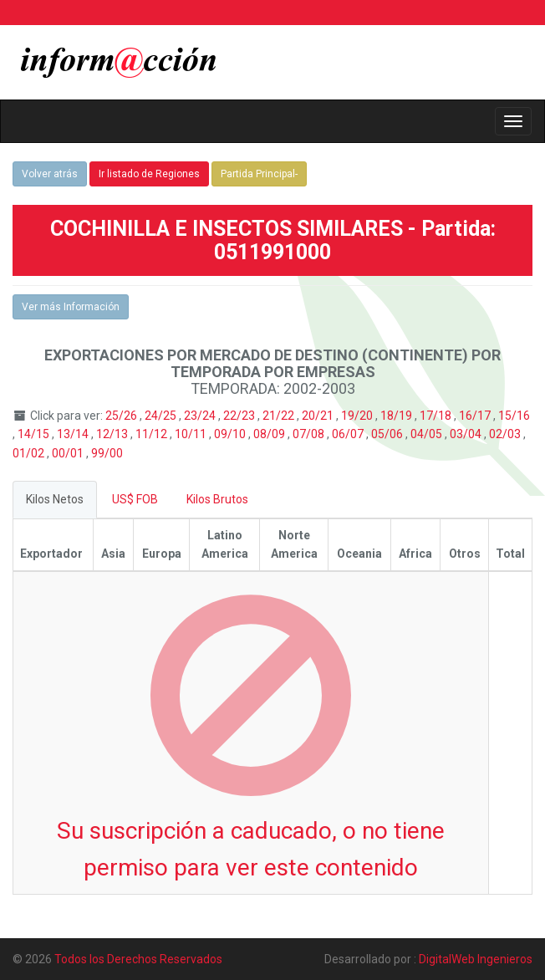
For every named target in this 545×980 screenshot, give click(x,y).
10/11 (192, 434)
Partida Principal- (259, 174)
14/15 (35, 434)
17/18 (437, 416)
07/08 (310, 434)
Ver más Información (71, 307)
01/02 (30, 453)
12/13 (113, 434)
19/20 (358, 416)
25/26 (122, 416)
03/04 (467, 434)
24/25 (162, 416)
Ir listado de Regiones (149, 174)
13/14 (74, 434)
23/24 (201, 416)
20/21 (319, 416)
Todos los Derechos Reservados (138, 959)
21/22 (280, 416)
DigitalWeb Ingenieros (476, 959)
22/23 (240, 416)
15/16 (514, 416)
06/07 (349, 434)
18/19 (397, 416)
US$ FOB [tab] (135, 499)
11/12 (153, 434)
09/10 (231, 434)
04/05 (428, 434)
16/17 (476, 416)
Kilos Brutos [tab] (217, 499)
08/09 (270, 434)
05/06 (388, 434)
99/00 (107, 453)
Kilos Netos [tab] (55, 499)
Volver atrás (50, 174)
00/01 (69, 453)
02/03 (506, 434)
